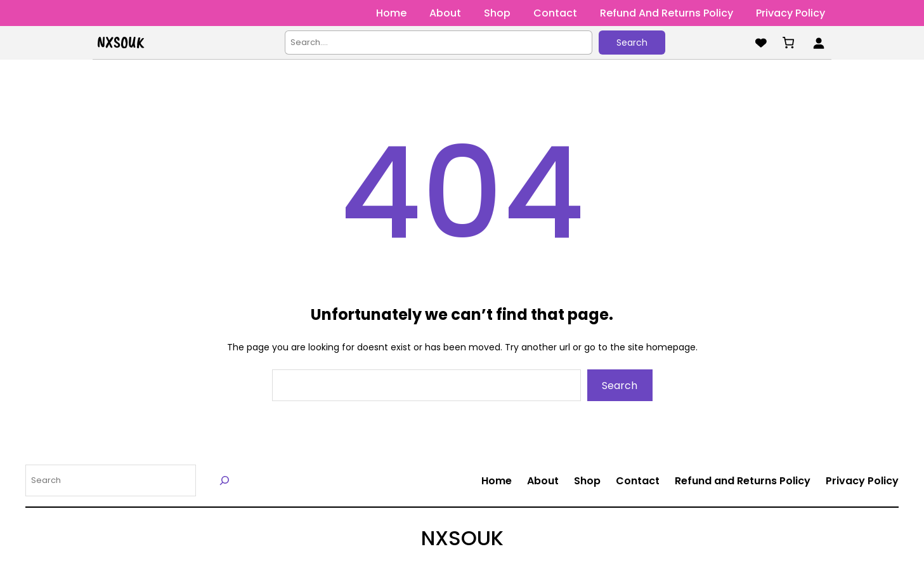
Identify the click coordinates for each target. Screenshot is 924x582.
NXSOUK (120, 43)
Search (632, 43)
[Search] (225, 480)
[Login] (818, 43)
